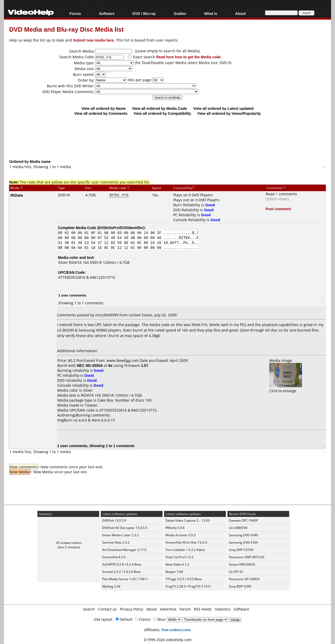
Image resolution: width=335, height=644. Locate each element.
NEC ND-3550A (90, 365)
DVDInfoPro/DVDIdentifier (121, 228)
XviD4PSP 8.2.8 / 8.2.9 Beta (122, 564)
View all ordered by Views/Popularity (229, 113)
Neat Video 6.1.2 (177, 564)
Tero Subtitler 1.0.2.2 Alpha (185, 550)
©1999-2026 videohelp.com (168, 640)
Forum (75, 13)
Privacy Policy (132, 609)
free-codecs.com (176, 630)
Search (89, 609)
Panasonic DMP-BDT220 (247, 557)
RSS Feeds (203, 609)
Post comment (278, 209)
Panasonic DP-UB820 (244, 579)
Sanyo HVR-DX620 (242, 564)
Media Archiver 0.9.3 (180, 535)
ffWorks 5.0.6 (175, 528)
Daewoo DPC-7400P (243, 520)
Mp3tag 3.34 (111, 586)
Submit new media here (93, 40)
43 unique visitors (69, 543)
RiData (17, 195)
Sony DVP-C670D (241, 550)
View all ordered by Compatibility (162, 113)
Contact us (107, 609)
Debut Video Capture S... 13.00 (188, 520)
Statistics (223, 609)
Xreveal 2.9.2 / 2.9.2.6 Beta (121, 572)
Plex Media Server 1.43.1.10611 (125, 579)
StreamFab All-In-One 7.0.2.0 (186, 542)
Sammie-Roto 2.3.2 (116, 542)
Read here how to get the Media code (189, 57)
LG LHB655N (238, 528)
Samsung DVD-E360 (243, 542)
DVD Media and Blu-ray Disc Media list (66, 29)
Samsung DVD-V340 (243, 535)
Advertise (168, 609)
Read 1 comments (281, 194)
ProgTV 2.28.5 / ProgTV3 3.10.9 (188, 586)
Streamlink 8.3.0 (114, 557)
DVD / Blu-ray (144, 13)
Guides (180, 13)
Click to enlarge (286, 388)
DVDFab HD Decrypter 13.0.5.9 (125, 528)
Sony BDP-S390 (240, 586)
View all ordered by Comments (101, 113)
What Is (211, 13)
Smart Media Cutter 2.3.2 (120, 535)
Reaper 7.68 (174, 572)
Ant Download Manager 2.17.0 (124, 550)
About (240, 13)
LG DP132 (236, 572)
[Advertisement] (167, 137)
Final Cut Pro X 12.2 (179, 557)
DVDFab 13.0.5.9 (114, 520)
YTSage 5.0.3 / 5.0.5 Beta (183, 579)
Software (107, 13)
